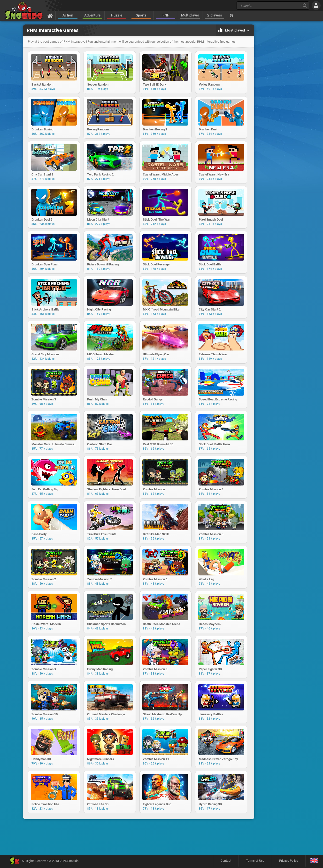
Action (68, 15)
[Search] (305, 5)
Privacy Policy (289, 862)
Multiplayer (190, 15)
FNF (166, 15)
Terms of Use (255, 862)
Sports (141, 15)
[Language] (314, 862)
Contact (226, 862)
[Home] (50, 16)
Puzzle (117, 15)
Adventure (92, 15)
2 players (215, 15)
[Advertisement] (138, 839)
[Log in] (316, 5)
